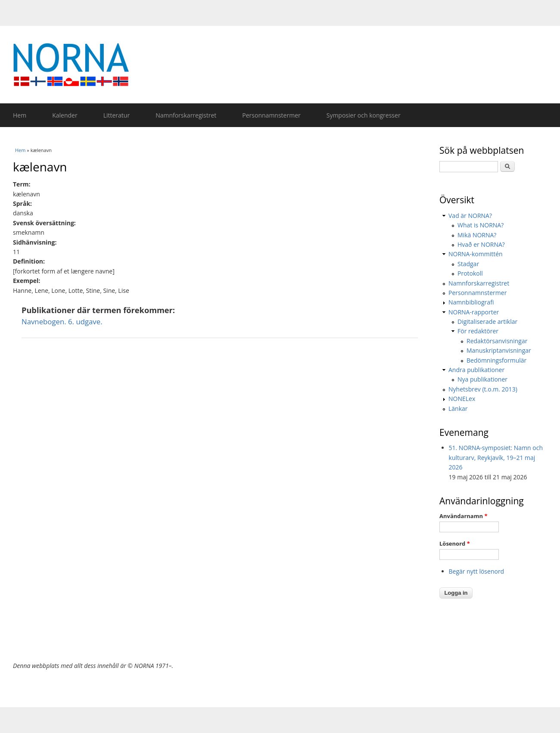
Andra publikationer (476, 370)
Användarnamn (463, 516)
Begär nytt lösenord (477, 571)
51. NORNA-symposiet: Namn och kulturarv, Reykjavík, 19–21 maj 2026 (496, 457)
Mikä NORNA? (477, 235)
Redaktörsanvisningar (497, 341)
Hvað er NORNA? (481, 244)
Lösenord (455, 544)
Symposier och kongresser (364, 115)
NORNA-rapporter (474, 312)
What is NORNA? (481, 225)
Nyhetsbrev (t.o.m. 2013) (483, 389)
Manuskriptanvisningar (499, 350)
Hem (20, 115)
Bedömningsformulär (496, 360)
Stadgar (468, 264)
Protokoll (470, 273)
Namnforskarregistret (186, 115)
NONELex (462, 399)
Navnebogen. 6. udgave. (62, 321)
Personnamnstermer (271, 115)
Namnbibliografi (471, 302)
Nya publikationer (482, 379)
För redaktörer (478, 331)
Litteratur (117, 115)
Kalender (65, 115)
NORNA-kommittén (476, 254)
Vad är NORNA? (470, 216)
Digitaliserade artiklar (487, 321)
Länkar (458, 408)
